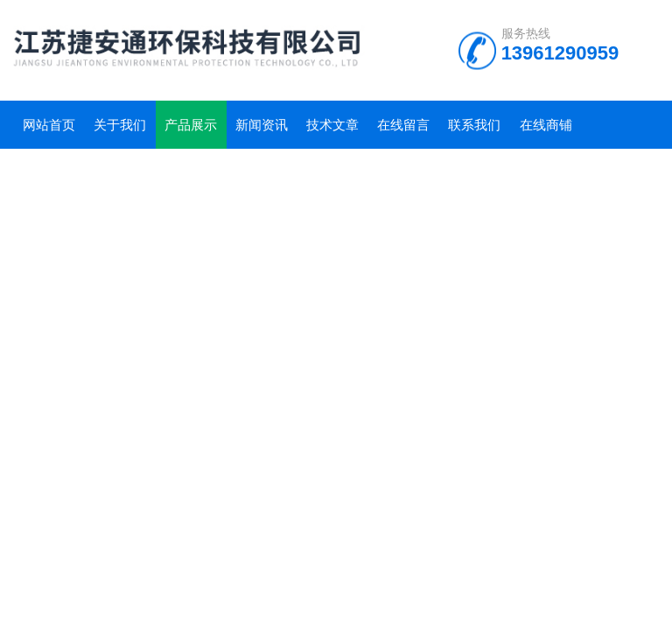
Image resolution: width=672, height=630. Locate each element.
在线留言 (403, 125)
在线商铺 (546, 125)
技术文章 (332, 125)
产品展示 (191, 125)
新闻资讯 (262, 125)
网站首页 (49, 125)
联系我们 (474, 125)
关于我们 (120, 125)
